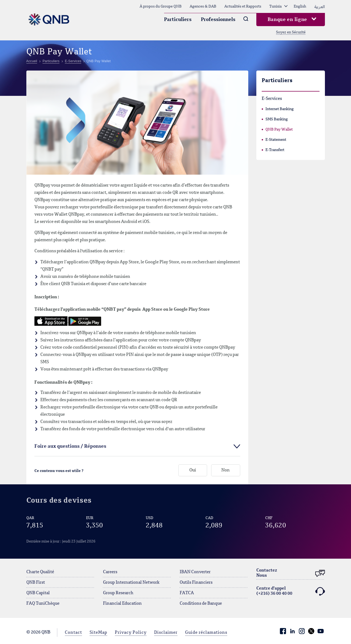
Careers (110, 572)
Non (226, 471)
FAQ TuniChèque (43, 604)
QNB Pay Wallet (279, 129)
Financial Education (122, 604)
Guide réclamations (206, 633)
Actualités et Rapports (243, 6)
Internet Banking (280, 109)
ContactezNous (291, 573)
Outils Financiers (196, 583)
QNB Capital (38, 593)
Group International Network (131, 583)
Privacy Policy (131, 633)
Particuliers (178, 20)
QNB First (36, 583)
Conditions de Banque (201, 604)
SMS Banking (277, 119)
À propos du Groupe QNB (161, 6)
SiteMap (98, 633)
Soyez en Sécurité (291, 32)
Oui (193, 471)
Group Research (118, 593)
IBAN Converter (195, 572)
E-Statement (276, 140)
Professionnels (218, 20)
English (300, 6)
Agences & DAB (203, 6)
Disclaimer (166, 633)
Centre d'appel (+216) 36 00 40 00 (291, 591)
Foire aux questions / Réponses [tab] (70, 446)
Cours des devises (59, 501)
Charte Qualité (40, 572)
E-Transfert (275, 150)
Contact (73, 633)
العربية (320, 6)
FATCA (187, 593)
